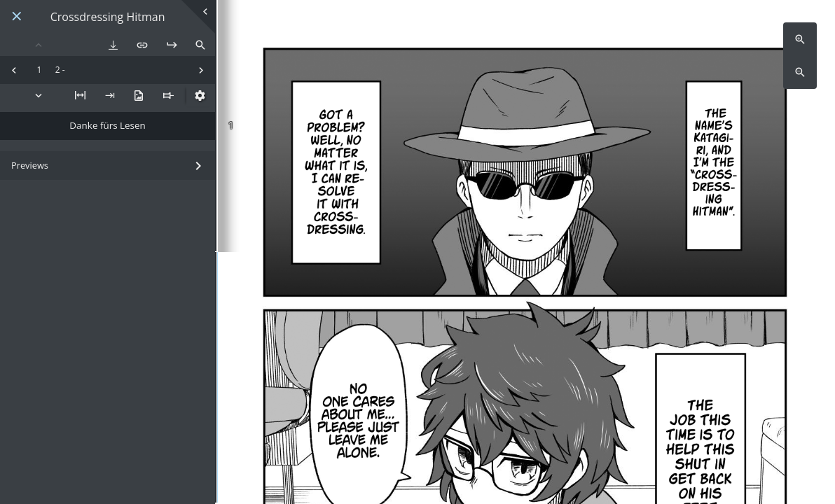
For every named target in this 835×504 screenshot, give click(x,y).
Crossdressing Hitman (108, 17)
